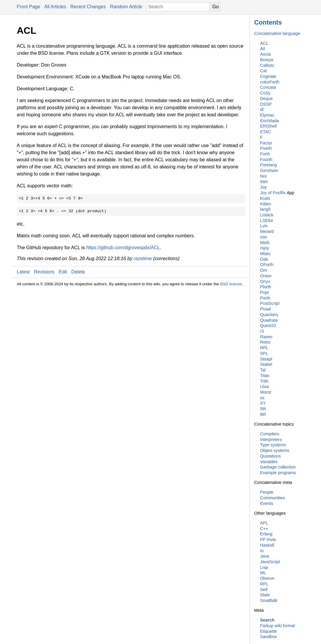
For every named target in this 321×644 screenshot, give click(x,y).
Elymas (267, 115)
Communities (273, 498)
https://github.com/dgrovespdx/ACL (123, 248)
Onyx (265, 281)
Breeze (267, 60)
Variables (269, 462)
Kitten (266, 204)
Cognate (268, 76)
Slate (265, 595)
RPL (264, 348)
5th (263, 409)
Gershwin (269, 170)
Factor (266, 143)
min (264, 237)
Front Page (29, 7)
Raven (266, 337)
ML (263, 573)
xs (262, 398)
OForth (267, 265)
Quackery (269, 315)
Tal (263, 370)
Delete (78, 272)
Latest (23, 272)
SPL (264, 353)
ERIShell (269, 126)
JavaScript (270, 562)
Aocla (266, 54)
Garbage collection (278, 467)
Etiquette (269, 631)
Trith (264, 381)
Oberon (267, 578)
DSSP (266, 104)
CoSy (265, 93)
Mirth (265, 243)
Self (264, 590)
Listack (267, 215)
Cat (263, 71)
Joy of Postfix (273, 193)
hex (264, 176)
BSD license (231, 284)
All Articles (55, 7)
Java (265, 556)
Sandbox (269, 637)
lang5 (265, 209)
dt (262, 110)
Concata (268, 87)
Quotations (271, 456)
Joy (263, 187)
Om (264, 270)
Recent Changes (88, 7)
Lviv (264, 226)
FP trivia (268, 540)
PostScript (270, 303)
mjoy (265, 248)
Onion (266, 276)
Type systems (273, 445)
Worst (266, 392)
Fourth (266, 160)
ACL (264, 43)
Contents (268, 22)
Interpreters (271, 439)
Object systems (275, 450)
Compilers (270, 434)
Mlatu (265, 254)
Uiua (265, 387)
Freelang (269, 165)
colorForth (270, 82)
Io (262, 551)
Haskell (267, 545)
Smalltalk (269, 600)
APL (264, 523)
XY (263, 403)
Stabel (266, 364)
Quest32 (268, 326)
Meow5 (267, 231)
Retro (265, 342)
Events (267, 503)
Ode (264, 259)
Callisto (267, 65)
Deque (266, 99)
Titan (265, 376)
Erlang (266, 534)
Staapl (266, 359)
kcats (265, 198)
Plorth (266, 287)
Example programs (278, 473)
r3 (262, 331)
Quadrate (269, 320)
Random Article (126, 7)
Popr (265, 292)
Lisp (264, 567)
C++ (264, 529)
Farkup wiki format (278, 626)
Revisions (44, 272)
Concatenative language (277, 33)
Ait (263, 49)
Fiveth (266, 148)
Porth (265, 298)
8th (263, 414)
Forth (265, 154)
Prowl (266, 309)
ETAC (266, 132)
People (267, 492)
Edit (63, 272)
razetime (143, 259)
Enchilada (270, 121)
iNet (264, 182)
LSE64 (267, 220)
